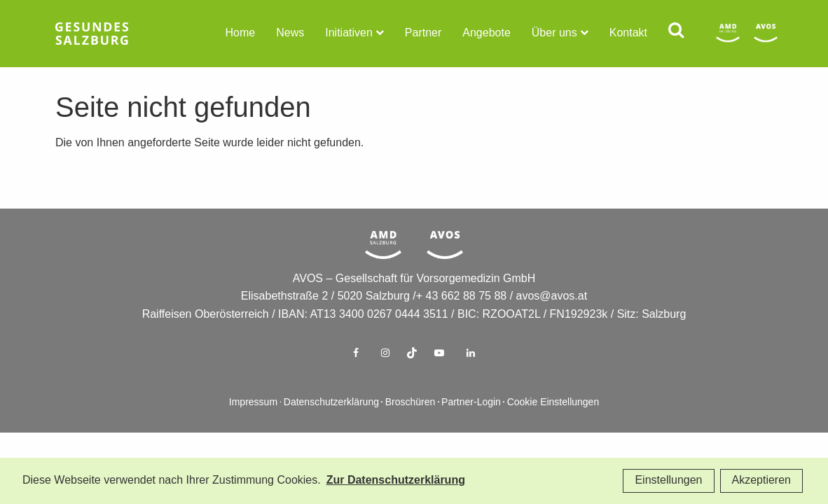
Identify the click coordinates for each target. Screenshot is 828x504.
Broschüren (410, 425)
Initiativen (349, 33)
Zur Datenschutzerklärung (396, 481)
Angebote (487, 33)
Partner (423, 33)
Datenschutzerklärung (331, 425)
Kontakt (628, 33)
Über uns (554, 33)
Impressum (253, 425)
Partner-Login (471, 425)
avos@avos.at (552, 319)
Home (241, 33)
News (290, 33)
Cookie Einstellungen (553, 425)
